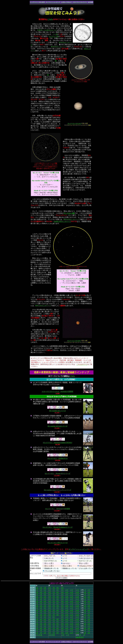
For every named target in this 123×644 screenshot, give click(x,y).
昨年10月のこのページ (71, 219)
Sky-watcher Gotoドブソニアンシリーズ (57, 490)
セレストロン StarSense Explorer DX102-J (58, 443)
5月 (45, 588)
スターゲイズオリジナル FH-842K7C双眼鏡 (57, 391)
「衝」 (56, 61)
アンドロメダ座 (69, 213)
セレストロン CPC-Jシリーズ (58, 543)
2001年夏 (52, 635)
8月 (58, 588)
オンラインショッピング (78, 549)
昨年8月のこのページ (59, 47)
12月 (77, 590)
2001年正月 (80, 637)
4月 (41, 588)
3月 (37, 588)
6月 (50, 588)
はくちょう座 (54, 36)
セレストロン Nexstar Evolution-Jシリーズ (57, 527)
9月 (62, 588)
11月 (71, 590)
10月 (67, 590)
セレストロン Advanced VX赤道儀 (58, 509)
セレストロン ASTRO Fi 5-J (57, 458)
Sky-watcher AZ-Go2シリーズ (57, 426)
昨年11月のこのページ (43, 306)
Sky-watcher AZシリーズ (57, 411)
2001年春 (39, 635)
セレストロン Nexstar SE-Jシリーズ (58, 473)
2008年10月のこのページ (62, 221)
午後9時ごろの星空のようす (47, 30)
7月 (54, 588)
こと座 (55, 34)
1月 (85, 590)
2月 (89, 592)
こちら (50, 19)
